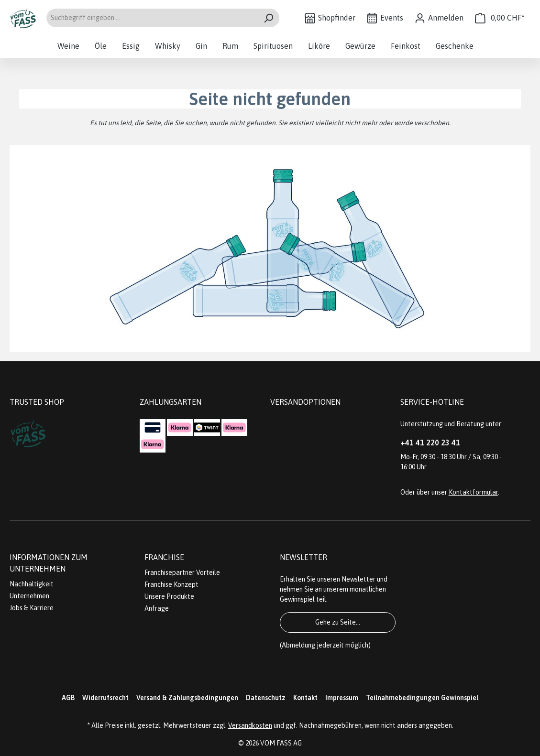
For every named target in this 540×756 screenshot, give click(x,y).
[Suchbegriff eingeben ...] (152, 18)
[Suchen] (269, 18)
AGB (68, 698)
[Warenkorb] (500, 18)
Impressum (342, 698)
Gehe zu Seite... (338, 622)
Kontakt (305, 698)
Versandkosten (250, 725)
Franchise (164, 557)
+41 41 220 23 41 (430, 443)
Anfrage (157, 608)
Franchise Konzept (171, 584)
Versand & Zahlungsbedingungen (187, 698)
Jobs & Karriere (32, 608)
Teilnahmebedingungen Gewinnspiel (422, 698)
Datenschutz (266, 698)
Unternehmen (29, 596)
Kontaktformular (473, 492)
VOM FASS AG (281, 743)
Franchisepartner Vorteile (182, 572)
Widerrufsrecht (105, 698)
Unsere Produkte (169, 596)
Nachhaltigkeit (32, 584)
